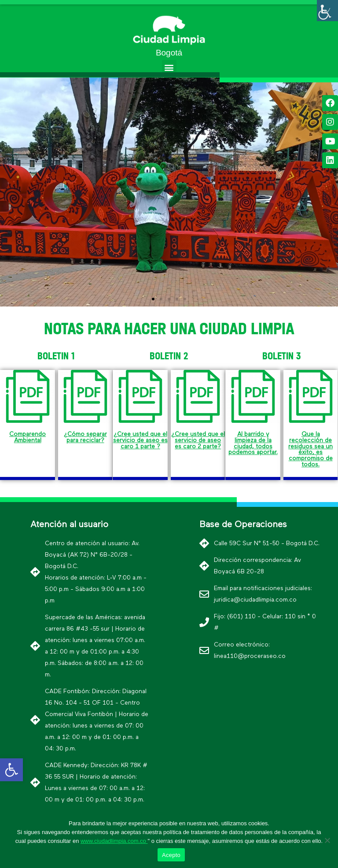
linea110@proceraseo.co (250, 656)
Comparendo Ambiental (28, 437)
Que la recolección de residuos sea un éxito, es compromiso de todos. (310, 449)
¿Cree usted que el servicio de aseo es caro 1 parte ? (140, 440)
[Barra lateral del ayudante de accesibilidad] (327, 11)
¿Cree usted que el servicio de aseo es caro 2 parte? (198, 440)
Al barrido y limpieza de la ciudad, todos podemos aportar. (253, 443)
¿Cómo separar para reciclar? (85, 437)
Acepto (171, 855)
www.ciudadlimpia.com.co (114, 841)
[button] (169, 67)
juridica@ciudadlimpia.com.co (255, 600)
